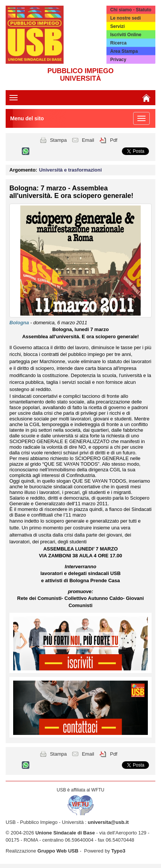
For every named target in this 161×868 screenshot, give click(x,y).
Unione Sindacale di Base (65, 833)
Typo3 (118, 851)
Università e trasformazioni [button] (71, 170)
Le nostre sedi (125, 18)
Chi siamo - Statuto (131, 10)
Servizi (118, 26)
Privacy (118, 60)
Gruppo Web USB (58, 851)
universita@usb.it (108, 822)
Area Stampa (124, 51)
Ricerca (118, 43)
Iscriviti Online (126, 35)
